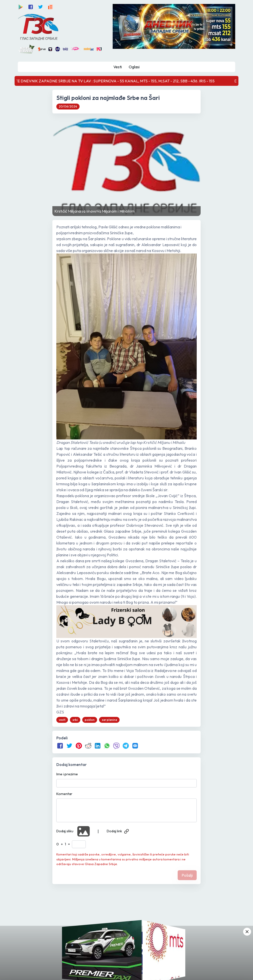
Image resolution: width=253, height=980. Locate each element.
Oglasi (134, 67)
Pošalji (187, 875)
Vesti (118, 67)
